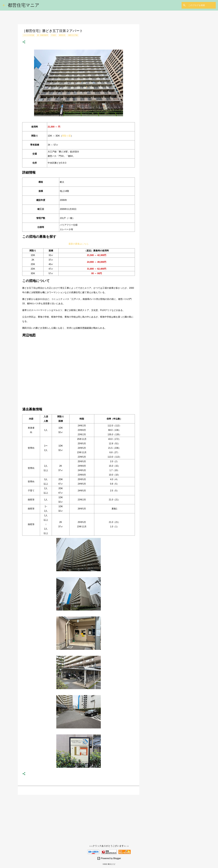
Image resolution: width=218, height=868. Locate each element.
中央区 (54, 35)
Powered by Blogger (109, 858)
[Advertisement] (79, 818)
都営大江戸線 (73, 35)
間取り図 (66, 136)
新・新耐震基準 (43, 35)
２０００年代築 (29, 35)
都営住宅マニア (24, 5)
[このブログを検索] (201, 5)
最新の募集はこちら (79, 244)
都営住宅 (62, 35)
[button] (24, 42)
